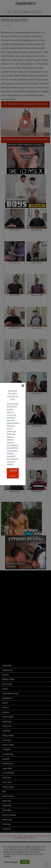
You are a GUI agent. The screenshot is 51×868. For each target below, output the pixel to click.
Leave (13, 476)
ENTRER (13, 471)
